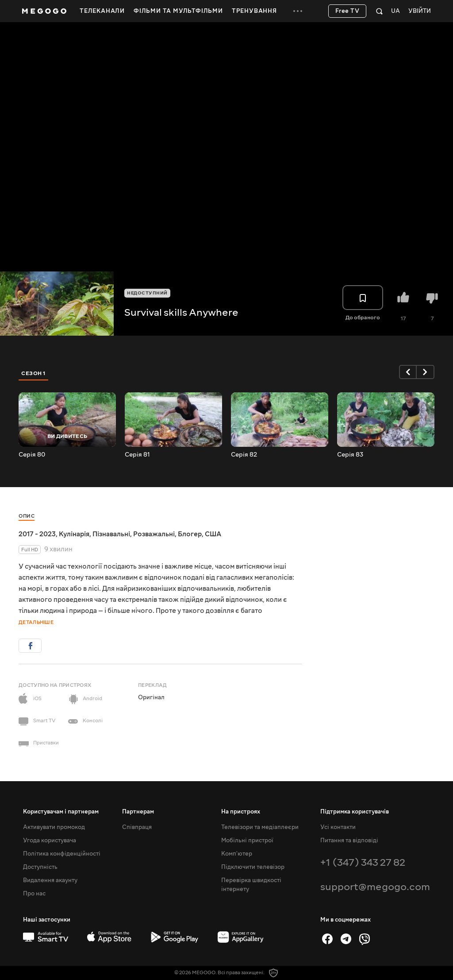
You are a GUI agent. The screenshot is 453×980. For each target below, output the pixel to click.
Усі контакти (338, 827)
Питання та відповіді (349, 841)
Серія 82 (244, 455)
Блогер (190, 534)
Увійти (420, 11)
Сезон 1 (34, 373)
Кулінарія (74, 534)
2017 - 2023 (37, 534)
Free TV (347, 11)
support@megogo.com (375, 887)
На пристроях (241, 812)
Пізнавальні (111, 534)
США (213, 534)
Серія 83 (350, 455)
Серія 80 (32, 455)
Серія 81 (137, 455)
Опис (27, 516)
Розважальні (154, 534)
